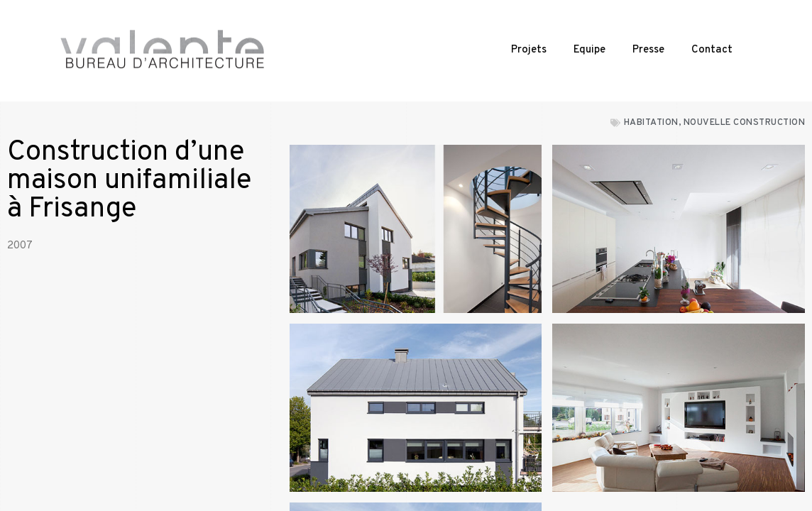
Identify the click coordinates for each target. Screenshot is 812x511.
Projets (529, 50)
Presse (648, 50)
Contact (712, 50)
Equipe (589, 50)
